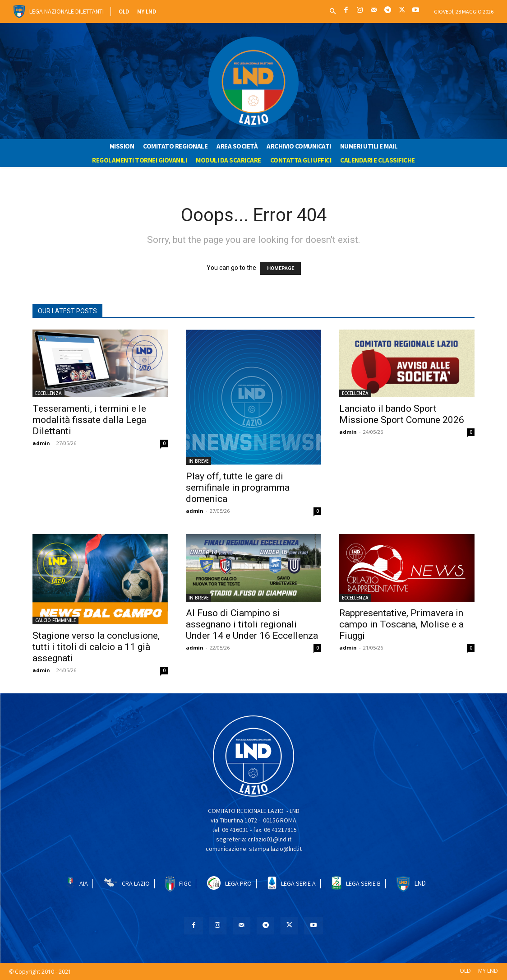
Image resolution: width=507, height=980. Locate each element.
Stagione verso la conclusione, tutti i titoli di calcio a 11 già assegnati (96, 647)
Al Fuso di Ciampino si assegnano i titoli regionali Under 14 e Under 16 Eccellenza (252, 624)
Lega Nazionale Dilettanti (67, 11)
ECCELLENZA (48, 393)
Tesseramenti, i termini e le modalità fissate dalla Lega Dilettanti (89, 420)
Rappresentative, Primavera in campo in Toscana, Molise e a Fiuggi (401, 624)
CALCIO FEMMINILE (55, 620)
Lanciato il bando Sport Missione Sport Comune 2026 (402, 414)
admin (41, 443)
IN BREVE (198, 461)
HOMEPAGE (281, 268)
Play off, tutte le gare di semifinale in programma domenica (238, 488)
